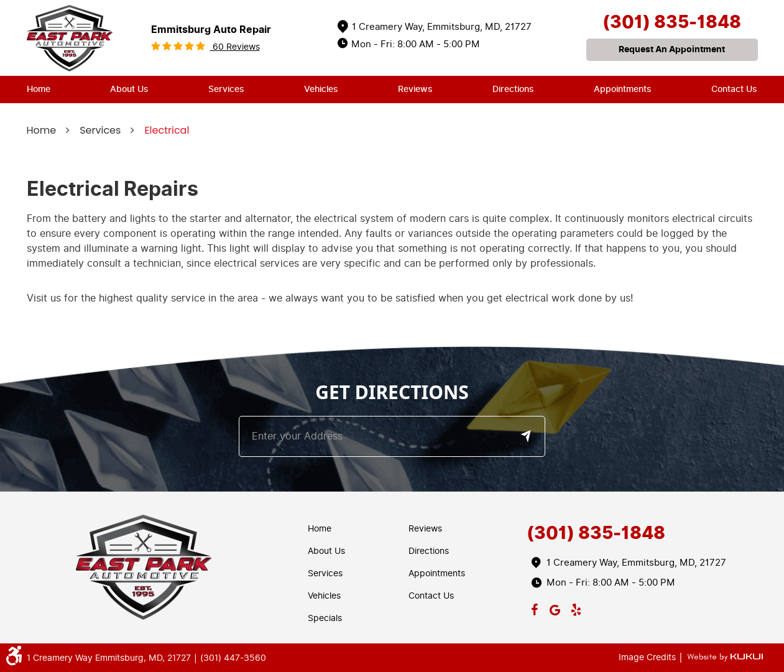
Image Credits (648, 657)
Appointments (623, 89)
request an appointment (672, 49)
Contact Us (734, 89)
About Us (129, 89)
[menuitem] (39, 90)
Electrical (167, 130)
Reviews (415, 89)
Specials (325, 618)
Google (555, 607)
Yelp (576, 607)
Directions (513, 89)
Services (226, 89)
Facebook (534, 607)
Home (39, 89)
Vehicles (321, 89)
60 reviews (235, 47)
